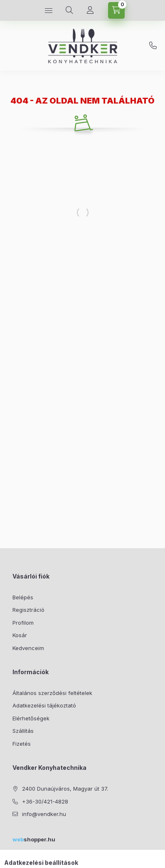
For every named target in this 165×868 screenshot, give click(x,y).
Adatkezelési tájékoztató (44, 705)
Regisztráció (28, 610)
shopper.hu (34, 839)
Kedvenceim (28, 648)
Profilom (23, 623)
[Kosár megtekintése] (116, 10)
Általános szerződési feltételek (52, 693)
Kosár (20, 635)
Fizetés (22, 744)
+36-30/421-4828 (153, 46)
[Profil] (90, 10)
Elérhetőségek (31, 718)
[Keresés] (69, 10)
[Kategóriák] (49, 10)
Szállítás (23, 731)
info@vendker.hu (44, 814)
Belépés (23, 597)
